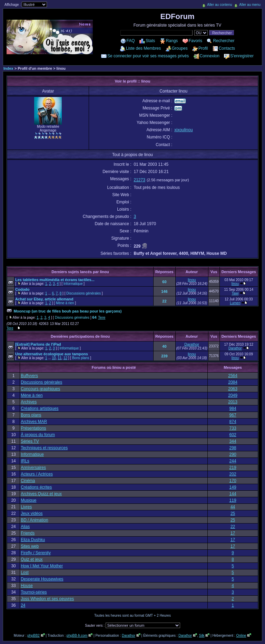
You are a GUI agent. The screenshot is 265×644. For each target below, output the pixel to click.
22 (164, 301)
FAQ (131, 41)
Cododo (22, 289)
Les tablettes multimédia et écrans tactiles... (55, 280)
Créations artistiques (40, 408)
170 (233, 481)
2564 (233, 376)
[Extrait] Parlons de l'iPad (38, 344)
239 (164, 356)
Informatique (73, 284)
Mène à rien (65, 303)
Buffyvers (29, 376)
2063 (233, 389)
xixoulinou (183, 130)
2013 (233, 402)
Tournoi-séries (34, 592)
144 (233, 494)
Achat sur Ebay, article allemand (44, 299)
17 (233, 533)
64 (94, 317)
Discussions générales (84, 293)
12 (65, 358)
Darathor (192, 344)
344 (233, 441)
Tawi (235, 293)
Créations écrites (36, 487)
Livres (26, 507)
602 (233, 435)
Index (8, 68)
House (27, 586)
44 (233, 507)
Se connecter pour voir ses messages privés (148, 56)
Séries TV (30, 441)
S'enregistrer (242, 56)
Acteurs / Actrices (37, 474)
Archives (29, 402)
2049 (233, 395)
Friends (28, 533)
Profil (203, 48)
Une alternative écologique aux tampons (52, 354)
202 (233, 474)
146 (164, 291)
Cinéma (28, 481)
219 (233, 468)
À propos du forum (38, 435)
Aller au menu (250, 5)
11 (60, 358)
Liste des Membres (143, 48)
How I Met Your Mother (42, 566)
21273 (140, 180)
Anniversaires (33, 468)
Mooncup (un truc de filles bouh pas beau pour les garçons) (67, 311)
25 (233, 513)
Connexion (210, 56)
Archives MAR (34, 422)
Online (241, 636)
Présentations (33, 428)
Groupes (180, 48)
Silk (202, 636)
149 (233, 487)
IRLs (25, 461)
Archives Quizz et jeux (41, 494)
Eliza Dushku (33, 540)
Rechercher (224, 41)
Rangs (172, 41)
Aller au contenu (219, 5)
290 (233, 454)
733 (233, 428)
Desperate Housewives (42, 579)
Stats (150, 41)
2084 (233, 382)
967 (233, 415)
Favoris (195, 41)
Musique (28, 500)
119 (233, 500)
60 (164, 282)
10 (54, 358)
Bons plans (81, 358)
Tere (102, 317)
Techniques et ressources (44, 448)
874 (233, 422)
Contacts (227, 48)
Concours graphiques (40, 389)
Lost (25, 573)
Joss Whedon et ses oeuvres (47, 599)
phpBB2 (33, 636)
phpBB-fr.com (77, 636)
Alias (25, 527)
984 (233, 408)
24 (23, 605)
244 (233, 461)
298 (233, 448)
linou (192, 280)
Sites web (30, 546)
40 (164, 346)
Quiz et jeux (32, 559)
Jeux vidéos (32, 513)
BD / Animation (34, 520)
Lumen (235, 303)
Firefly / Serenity (36, 553)
